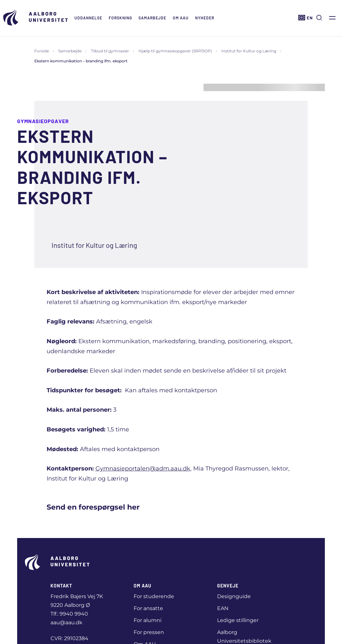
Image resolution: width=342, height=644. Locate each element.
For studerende (154, 596)
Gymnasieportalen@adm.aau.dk (143, 469)
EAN (223, 608)
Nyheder (205, 18)
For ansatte (148, 608)
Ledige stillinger (238, 620)
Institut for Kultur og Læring (249, 51)
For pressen (149, 632)
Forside (42, 51)
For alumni (148, 620)
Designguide (234, 596)
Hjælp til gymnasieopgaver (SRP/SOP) (175, 51)
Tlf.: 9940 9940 (69, 614)
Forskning (120, 18)
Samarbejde (152, 18)
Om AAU (181, 18)
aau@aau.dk (66, 623)
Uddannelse (88, 18)
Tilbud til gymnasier (110, 51)
